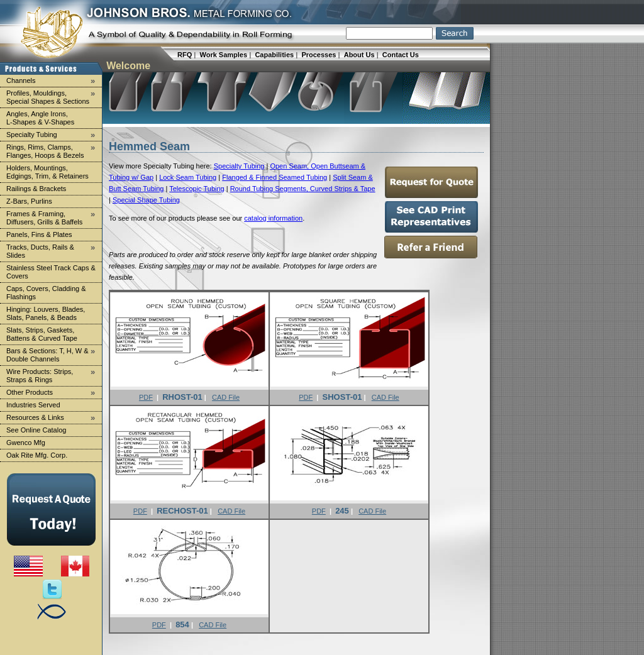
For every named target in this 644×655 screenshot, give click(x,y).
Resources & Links (53, 418)
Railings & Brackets (36, 189)
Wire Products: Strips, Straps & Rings (53, 375)
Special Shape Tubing (146, 200)
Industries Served (33, 405)
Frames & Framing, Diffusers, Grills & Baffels (53, 217)
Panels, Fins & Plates (39, 234)
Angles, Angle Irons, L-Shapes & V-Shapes (40, 118)
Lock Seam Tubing (188, 177)
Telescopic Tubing (197, 189)
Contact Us (401, 55)
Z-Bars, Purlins (29, 201)
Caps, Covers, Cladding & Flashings (46, 293)
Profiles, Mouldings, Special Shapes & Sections (53, 97)
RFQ (185, 55)
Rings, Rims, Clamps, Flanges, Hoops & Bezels (53, 151)
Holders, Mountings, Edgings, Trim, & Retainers (47, 172)
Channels (53, 81)
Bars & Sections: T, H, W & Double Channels (53, 355)
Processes (319, 55)
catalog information (273, 218)
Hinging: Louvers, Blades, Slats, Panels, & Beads (46, 313)
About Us (359, 55)
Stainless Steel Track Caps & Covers (51, 272)
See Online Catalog (36, 430)
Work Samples (224, 55)
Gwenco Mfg (26, 443)
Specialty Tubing (53, 135)
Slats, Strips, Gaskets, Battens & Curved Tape (42, 334)
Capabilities (274, 55)
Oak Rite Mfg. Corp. (37, 455)
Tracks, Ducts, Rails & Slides (53, 251)
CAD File (226, 397)
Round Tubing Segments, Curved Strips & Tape (303, 189)
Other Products (53, 393)
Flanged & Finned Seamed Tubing (275, 177)
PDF (146, 397)
